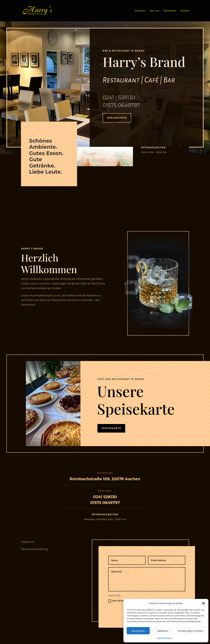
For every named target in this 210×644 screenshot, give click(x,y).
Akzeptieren (138, 631)
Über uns (154, 11)
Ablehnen (163, 631)
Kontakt (185, 11)
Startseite (140, 11)
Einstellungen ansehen (191, 631)
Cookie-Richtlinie (164, 638)
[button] (204, 603)
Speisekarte (170, 11)
